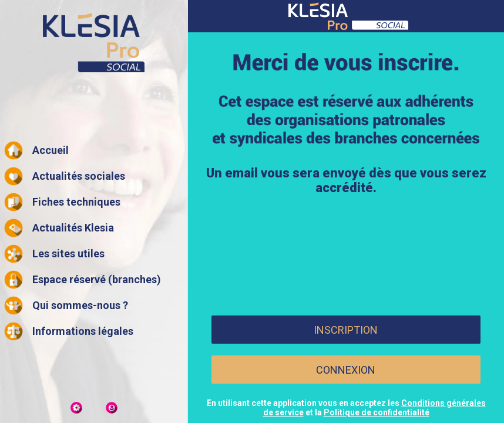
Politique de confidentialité (377, 412)
